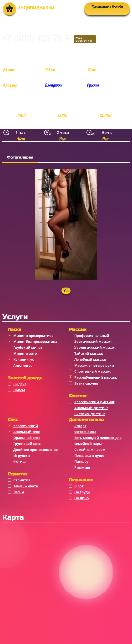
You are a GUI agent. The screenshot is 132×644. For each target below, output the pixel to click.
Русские (93, 85)
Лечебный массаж (90, 359)
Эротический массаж (93, 342)
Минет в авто (25, 353)
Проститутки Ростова (107, 6)
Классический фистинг (94, 402)
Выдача (20, 384)
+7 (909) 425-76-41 (49, 39)
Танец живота (26, 486)
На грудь (82, 492)
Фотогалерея (20, 157)
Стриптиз (22, 480)
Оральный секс (27, 438)
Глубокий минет (28, 348)
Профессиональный (92, 336)
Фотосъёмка (85, 432)
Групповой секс (27, 444)
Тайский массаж (89, 353)
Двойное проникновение (36, 450)
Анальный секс (27, 432)
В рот (79, 486)
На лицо (82, 498)
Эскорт (80, 426)
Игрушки (22, 456)
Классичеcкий (26, 426)
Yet (66, 291)
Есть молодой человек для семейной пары (98, 441)
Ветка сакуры (86, 383)
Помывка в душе (89, 456)
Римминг (83, 467)
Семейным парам (90, 450)
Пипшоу (81, 461)
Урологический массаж (95, 348)
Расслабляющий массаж (96, 377)
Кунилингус (24, 359)
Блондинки (53, 85)
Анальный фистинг (91, 408)
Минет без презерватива (35, 342)
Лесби (19, 492)
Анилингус (23, 365)
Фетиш (20, 461)
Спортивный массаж (92, 371)
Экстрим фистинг (90, 414)
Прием (19, 390)
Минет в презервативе (33, 336)
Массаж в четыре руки (94, 365)
